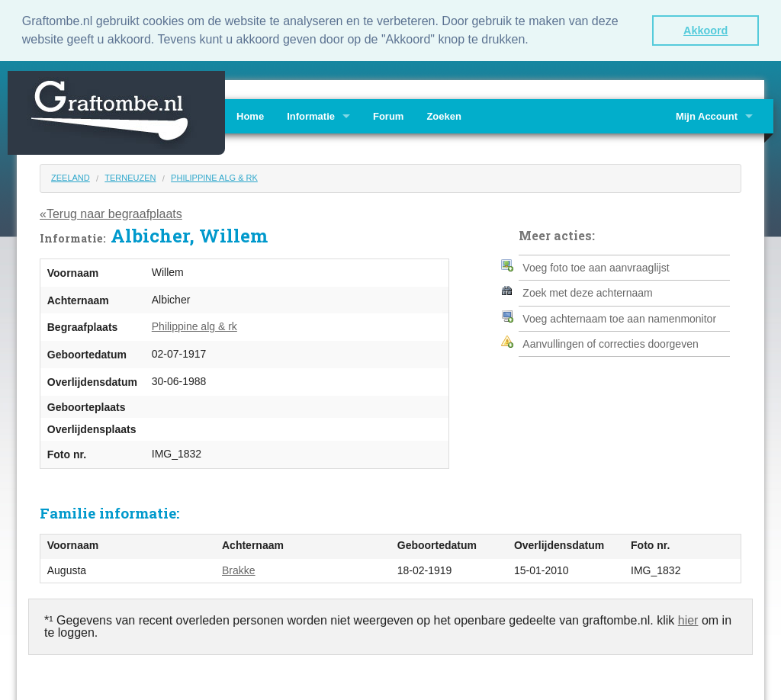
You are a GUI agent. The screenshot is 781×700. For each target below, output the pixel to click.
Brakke (239, 569)
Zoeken (444, 116)
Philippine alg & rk (214, 177)
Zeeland (71, 177)
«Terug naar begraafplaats (111, 212)
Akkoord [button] (705, 31)
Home (250, 116)
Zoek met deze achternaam (587, 292)
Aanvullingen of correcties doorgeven (610, 343)
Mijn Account (707, 116)
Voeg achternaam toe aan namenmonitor (619, 317)
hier (688, 620)
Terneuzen (130, 177)
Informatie (311, 116)
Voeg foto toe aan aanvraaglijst (596, 266)
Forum (388, 116)
